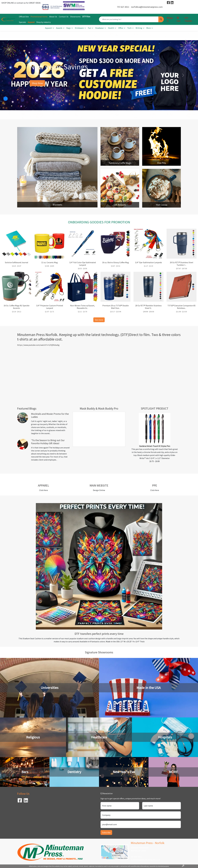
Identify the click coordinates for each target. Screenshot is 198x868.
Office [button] (121, 28)
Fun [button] (89, 28)
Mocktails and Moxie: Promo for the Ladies (50, 415)
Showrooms (75, 17)
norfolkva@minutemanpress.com (147, 7)
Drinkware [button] (79, 28)
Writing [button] (139, 28)
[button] (15, 75)
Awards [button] (59, 28)
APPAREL (44, 485)
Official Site (24, 17)
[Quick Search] (129, 19)
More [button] (149, 28)
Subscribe (106, 832)
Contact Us (64, 17)
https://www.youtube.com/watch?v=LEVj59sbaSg (38, 345)
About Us (53, 17)
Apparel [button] (48, 28)
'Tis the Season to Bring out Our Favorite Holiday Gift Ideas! (48, 442)
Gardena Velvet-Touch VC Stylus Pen (155, 446)
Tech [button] (129, 28)
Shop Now (37, 83)
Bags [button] (69, 28)
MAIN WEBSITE (99, 485)
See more (99, 320)
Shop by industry (44, 22)
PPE (155, 485)
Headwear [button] (100, 28)
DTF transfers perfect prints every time (99, 634)
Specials (22, 22)
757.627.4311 (123, 7)
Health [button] (111, 28)
